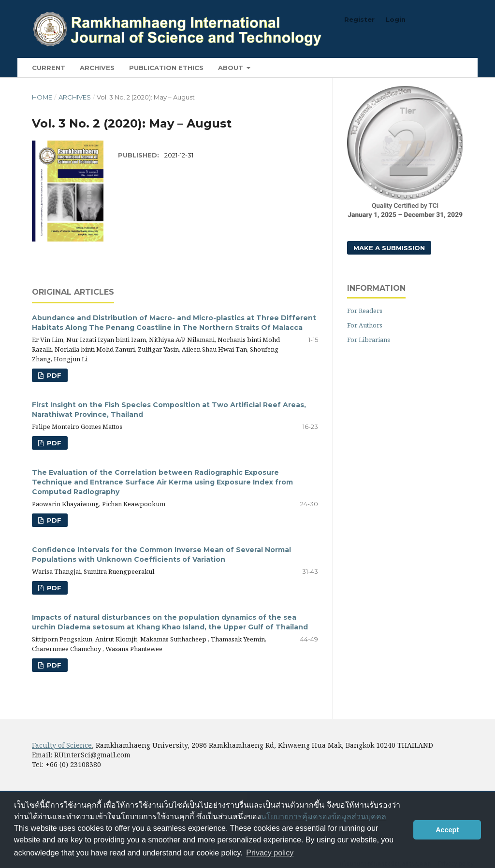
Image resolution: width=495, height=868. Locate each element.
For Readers (365, 311)
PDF (53, 375)
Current (49, 68)
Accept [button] (447, 830)
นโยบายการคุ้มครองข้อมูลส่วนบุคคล (324, 817)
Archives (97, 68)
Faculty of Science (62, 745)
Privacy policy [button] (270, 853)
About (232, 68)
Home (42, 97)
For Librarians (369, 340)
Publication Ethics (166, 68)
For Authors (365, 325)
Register (359, 19)
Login (396, 19)
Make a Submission (389, 248)
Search (441, 67)
